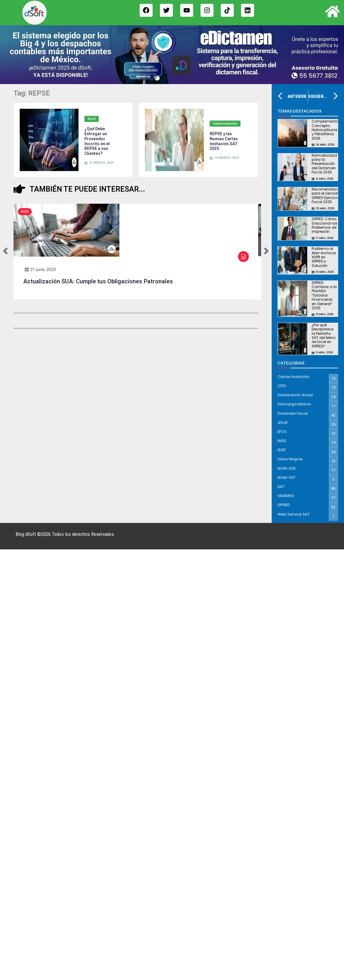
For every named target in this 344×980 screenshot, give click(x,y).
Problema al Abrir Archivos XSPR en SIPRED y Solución (324, 257)
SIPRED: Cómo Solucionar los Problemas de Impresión (325, 225)
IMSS (25, 212)
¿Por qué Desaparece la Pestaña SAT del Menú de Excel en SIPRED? (324, 336)
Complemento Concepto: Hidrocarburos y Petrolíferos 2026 (325, 130)
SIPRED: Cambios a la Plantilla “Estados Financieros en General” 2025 (324, 295)
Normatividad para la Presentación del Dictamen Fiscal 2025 (324, 164)
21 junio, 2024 (40, 270)
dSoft (92, 119)
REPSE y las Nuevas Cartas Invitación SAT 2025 (224, 141)
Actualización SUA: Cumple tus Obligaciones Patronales (98, 281)
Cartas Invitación (225, 124)
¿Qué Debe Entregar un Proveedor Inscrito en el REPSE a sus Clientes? (97, 141)
